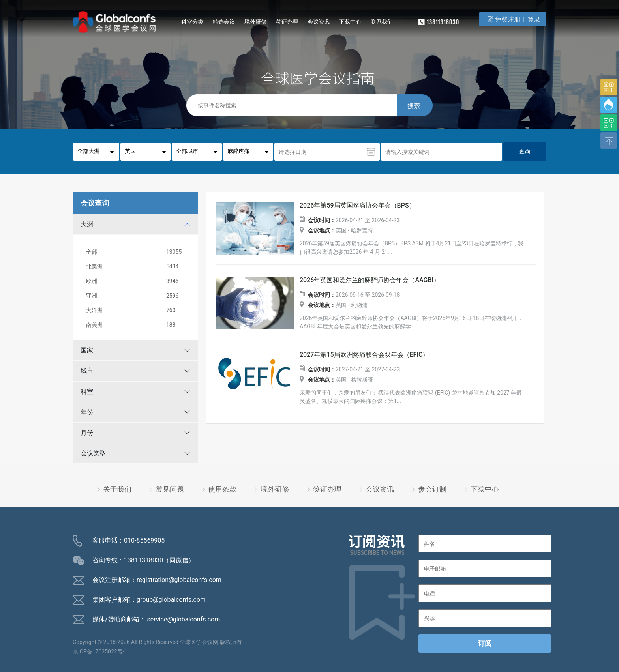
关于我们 (117, 489)
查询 (525, 152)
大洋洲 (137, 310)
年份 (87, 412)
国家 (87, 350)
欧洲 (137, 281)
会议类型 (93, 453)
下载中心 (350, 22)
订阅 (485, 643)
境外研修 (255, 22)
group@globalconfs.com (171, 600)
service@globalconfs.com (184, 619)
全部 (137, 252)
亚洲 (137, 296)
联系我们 (382, 22)
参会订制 (432, 489)
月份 (87, 433)
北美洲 (137, 267)
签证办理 (287, 22)
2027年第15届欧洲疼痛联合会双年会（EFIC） (364, 355)
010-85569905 (144, 540)
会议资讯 (319, 22)
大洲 (87, 224)
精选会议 (224, 22)
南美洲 (137, 325)
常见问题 (170, 489)
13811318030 (143, 560)
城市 (87, 371)
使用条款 (222, 489)
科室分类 (192, 22)
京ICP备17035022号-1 (100, 651)
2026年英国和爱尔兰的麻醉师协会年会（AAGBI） (370, 280)
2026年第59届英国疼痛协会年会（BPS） (357, 206)
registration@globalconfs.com (179, 580)
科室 (87, 392)
